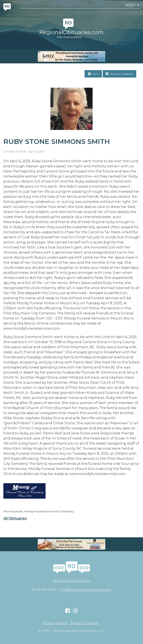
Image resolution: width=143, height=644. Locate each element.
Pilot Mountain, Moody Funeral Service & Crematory (39, 511)
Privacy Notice (55, 623)
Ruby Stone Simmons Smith (57, 141)
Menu (132, 5)
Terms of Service (84, 623)
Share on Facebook (119, 74)
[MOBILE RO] (71, 56)
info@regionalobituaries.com (85, 590)
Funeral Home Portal (72, 581)
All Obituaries (15, 518)
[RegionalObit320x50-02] (71, 544)
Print (93, 74)
